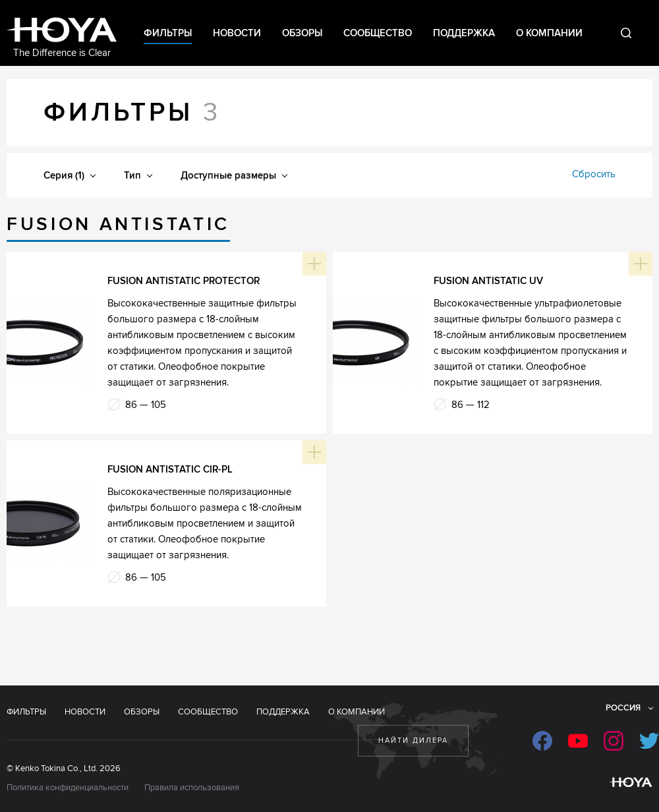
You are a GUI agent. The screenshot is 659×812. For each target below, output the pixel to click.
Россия (623, 708)
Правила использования (192, 788)
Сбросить (594, 174)
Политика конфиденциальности (68, 788)
